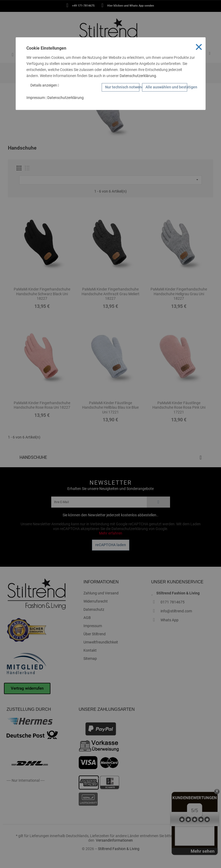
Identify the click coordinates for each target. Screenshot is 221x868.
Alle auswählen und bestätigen (166, 87)
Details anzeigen (45, 85)
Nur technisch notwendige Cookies (122, 87)
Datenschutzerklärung (138, 76)
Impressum (36, 98)
